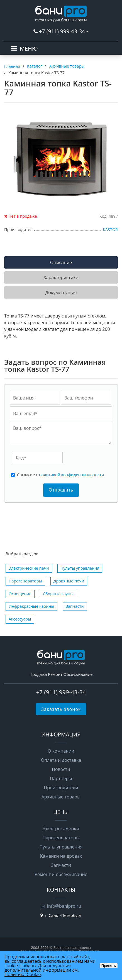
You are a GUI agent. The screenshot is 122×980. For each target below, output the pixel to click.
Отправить (61, 490)
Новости (61, 769)
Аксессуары (20, 619)
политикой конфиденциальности (71, 475)
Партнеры (61, 778)
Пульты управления (80, 568)
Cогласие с (60, 475)
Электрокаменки (61, 828)
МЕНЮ (29, 49)
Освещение (20, 594)
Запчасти (75, 606)
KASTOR (110, 230)
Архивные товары (61, 797)
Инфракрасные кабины (31, 606)
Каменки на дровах (61, 856)
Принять (109, 966)
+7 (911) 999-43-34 (62, 31)
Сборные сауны (58, 594)
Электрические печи (29, 568)
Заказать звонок (61, 709)
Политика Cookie (23, 974)
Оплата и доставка (61, 760)
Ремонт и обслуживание (61, 874)
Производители (61, 788)
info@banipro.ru (64, 906)
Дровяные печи (69, 581)
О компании (61, 751)
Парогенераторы (25, 581)
